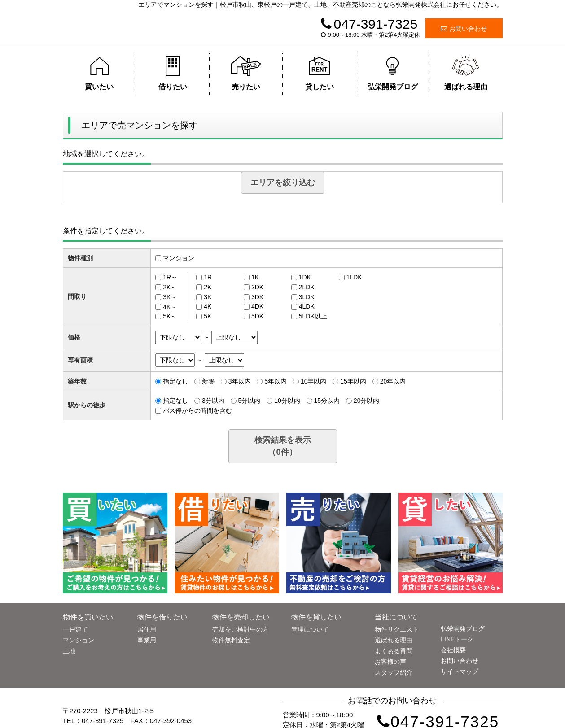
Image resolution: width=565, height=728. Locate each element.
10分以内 (287, 401)
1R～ (170, 277)
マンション (179, 258)
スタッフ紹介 (394, 672)
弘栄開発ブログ (393, 73)
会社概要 (453, 650)
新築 (208, 381)
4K (208, 306)
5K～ (170, 316)
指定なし (175, 381)
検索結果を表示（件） (283, 446)
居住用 (147, 629)
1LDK (354, 277)
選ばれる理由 (466, 73)
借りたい (173, 73)
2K (208, 287)
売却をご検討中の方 (241, 629)
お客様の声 (390, 662)
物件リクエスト (397, 629)
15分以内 (327, 401)
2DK (257, 287)
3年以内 (240, 381)
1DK (305, 277)
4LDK (307, 306)
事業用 (147, 640)
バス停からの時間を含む (197, 410)
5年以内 (276, 381)
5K (208, 316)
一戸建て (75, 629)
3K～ (170, 297)
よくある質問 (394, 651)
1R (208, 277)
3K (208, 297)
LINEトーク (457, 639)
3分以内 (213, 401)
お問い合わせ (464, 29)
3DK (257, 297)
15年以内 (353, 381)
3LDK (307, 297)
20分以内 (367, 401)
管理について (310, 629)
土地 (69, 651)
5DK (257, 316)
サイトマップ (460, 671)
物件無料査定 (231, 640)
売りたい (246, 73)
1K (255, 277)
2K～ (170, 287)
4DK (257, 306)
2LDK (307, 287)
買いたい (99, 73)
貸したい (319, 73)
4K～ (170, 306)
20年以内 (393, 381)
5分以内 (250, 401)
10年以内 (314, 381)
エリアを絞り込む (283, 183)
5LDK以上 (313, 316)
